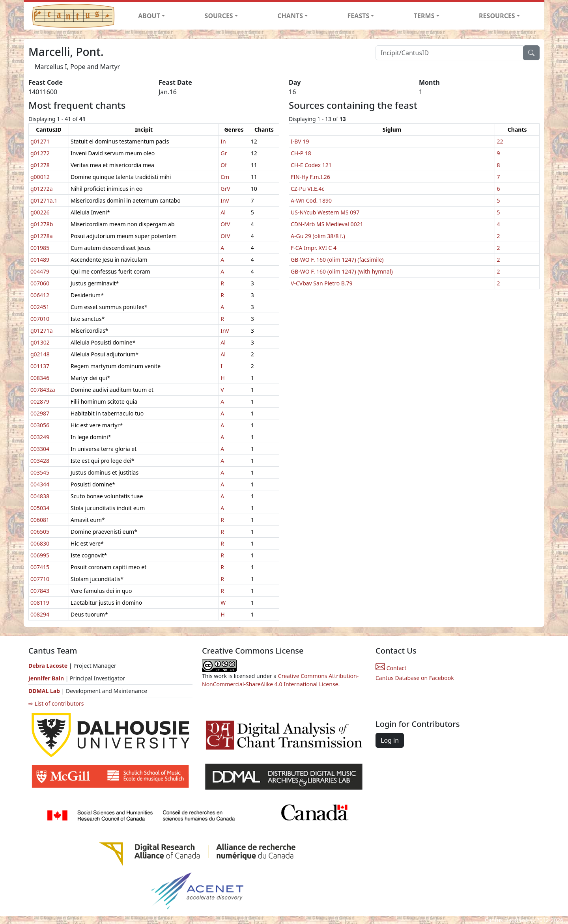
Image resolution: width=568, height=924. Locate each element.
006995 (40, 555)
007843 (40, 591)
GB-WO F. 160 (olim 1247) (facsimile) (337, 260)
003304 (40, 449)
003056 (40, 425)
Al (223, 212)
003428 (40, 461)
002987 (40, 413)
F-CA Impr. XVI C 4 (314, 248)
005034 (40, 508)
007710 (40, 579)
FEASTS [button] (359, 16)
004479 (40, 271)
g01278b (42, 224)
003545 (40, 472)
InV (225, 200)
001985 (40, 248)
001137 (40, 366)
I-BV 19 (300, 141)
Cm (225, 177)
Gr (224, 153)
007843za (43, 390)
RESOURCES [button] (497, 16)
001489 (40, 260)
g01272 (40, 153)
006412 (40, 295)
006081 (40, 520)
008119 (40, 603)
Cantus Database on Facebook (415, 678)
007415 (40, 567)
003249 (40, 437)
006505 (40, 532)
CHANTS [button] (290, 16)
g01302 (40, 342)
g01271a (42, 331)
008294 (40, 614)
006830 (40, 543)
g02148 (40, 354)
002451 (40, 307)
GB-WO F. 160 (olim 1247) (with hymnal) (342, 271)
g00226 (40, 212)
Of (224, 165)
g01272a (42, 189)
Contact (391, 668)
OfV (225, 224)
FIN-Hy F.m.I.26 (310, 177)
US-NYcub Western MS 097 (325, 212)
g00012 (40, 177)
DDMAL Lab (44, 691)
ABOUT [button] (149, 16)
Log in (390, 740)
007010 (40, 319)
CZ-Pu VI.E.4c (307, 189)
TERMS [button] (424, 16)
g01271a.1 (44, 200)
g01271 (40, 141)
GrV (225, 189)
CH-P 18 (301, 153)
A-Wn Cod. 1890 (311, 200)
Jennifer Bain (47, 678)
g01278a (42, 236)
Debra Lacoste (48, 666)
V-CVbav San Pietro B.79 (322, 283)
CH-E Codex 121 (311, 165)
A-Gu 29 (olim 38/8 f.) (318, 236)
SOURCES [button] (219, 16)
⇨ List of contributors (56, 703)
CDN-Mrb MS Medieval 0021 (327, 224)
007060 (40, 283)
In (223, 141)
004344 (40, 484)
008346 (40, 378)
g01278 (40, 165)
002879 (40, 401)
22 (500, 141)
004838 (40, 496)
